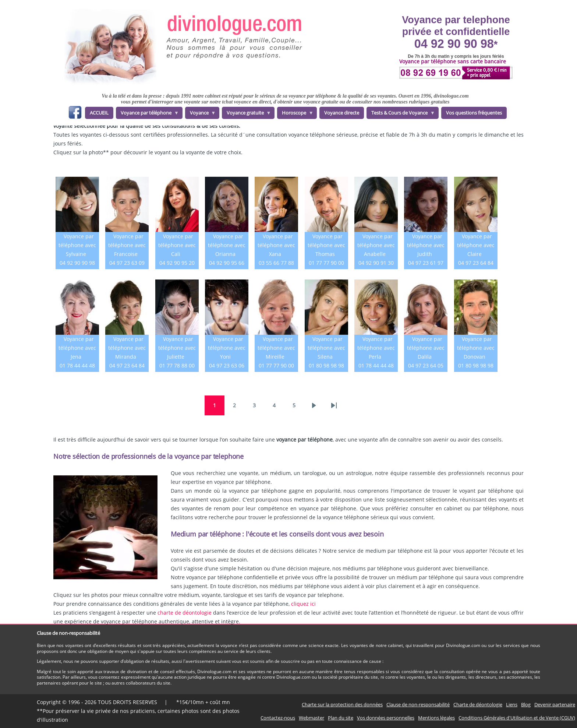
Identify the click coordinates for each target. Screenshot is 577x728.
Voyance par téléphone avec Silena (326, 348)
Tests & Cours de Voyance (401, 114)
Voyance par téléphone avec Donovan (476, 348)
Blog (526, 704)
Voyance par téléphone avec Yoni (227, 348)
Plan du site (341, 718)
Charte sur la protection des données (342, 704)
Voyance (201, 114)
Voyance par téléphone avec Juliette (177, 348)
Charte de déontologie (478, 704)
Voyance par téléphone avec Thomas (326, 245)
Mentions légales (436, 718)
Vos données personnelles (386, 718)
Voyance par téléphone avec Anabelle (376, 245)
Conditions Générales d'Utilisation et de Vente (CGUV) (517, 718)
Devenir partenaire (555, 704)
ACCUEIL (99, 113)
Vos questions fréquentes (474, 113)
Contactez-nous (278, 718)
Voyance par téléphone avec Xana (276, 245)
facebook (75, 114)
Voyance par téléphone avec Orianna (227, 245)
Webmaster (311, 718)
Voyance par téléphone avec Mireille (276, 348)
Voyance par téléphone (147, 114)
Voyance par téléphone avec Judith (426, 245)
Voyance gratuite (247, 114)
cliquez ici (303, 604)
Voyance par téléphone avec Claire (476, 245)
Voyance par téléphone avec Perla (376, 348)
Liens (512, 704)
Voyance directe (342, 113)
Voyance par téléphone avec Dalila (426, 348)
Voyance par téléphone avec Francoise (127, 245)
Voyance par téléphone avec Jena (77, 348)
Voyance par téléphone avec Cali (177, 245)
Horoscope (295, 114)
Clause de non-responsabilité (418, 704)
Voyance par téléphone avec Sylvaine (77, 245)
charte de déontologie (185, 613)
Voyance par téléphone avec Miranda (127, 348)
